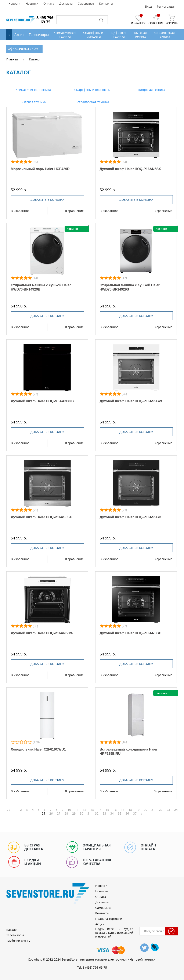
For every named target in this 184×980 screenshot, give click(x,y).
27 (59, 813)
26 (51, 813)
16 (115, 810)
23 (168, 810)
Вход (148, 7)
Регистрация (166, 7)
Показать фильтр (23, 49)
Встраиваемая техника (92, 102)
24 (176, 810)
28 (66, 813)
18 (130, 810)
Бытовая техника (33, 102)
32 (97, 813)
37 (135, 813)
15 (107, 810)
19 (138, 810)
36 (127, 813)
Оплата (49, 4)
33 (104, 813)
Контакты (106, 4)
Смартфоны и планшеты (92, 90)
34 (112, 813)
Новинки (32, 4)
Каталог (12, 930)
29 (74, 813)
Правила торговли (109, 919)
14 (100, 810)
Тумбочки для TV (18, 941)
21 (153, 810)
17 (123, 810)
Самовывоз (86, 4)
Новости (15, 4)
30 (82, 813)
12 (84, 810)
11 (77, 810)
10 (69, 810)
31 (89, 813)
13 (92, 810)
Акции (19, 35)
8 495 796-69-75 (46, 20)
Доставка (66, 4)
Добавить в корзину (47, 200)
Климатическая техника (33, 90)
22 (161, 810)
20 (145, 810)
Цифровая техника (151, 90)
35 (120, 813)
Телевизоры (39, 35)
